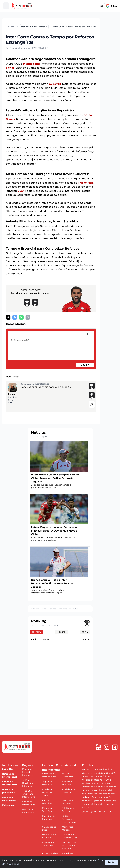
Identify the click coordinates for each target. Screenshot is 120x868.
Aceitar (112, 862)
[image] (88, 334)
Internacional (31, 64)
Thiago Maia (86, 183)
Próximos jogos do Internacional (29, 772)
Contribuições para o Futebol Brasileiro (69, 846)
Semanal (37, 632)
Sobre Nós (8, 769)
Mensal (62, 632)
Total (85, 632)
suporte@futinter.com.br (96, 812)
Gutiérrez (55, 84)
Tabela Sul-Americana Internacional (29, 794)
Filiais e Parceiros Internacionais (69, 819)
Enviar (85, 365)
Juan (21, 191)
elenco (10, 68)
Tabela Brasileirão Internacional (29, 783)
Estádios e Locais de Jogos (47, 792)
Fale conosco (9, 805)
